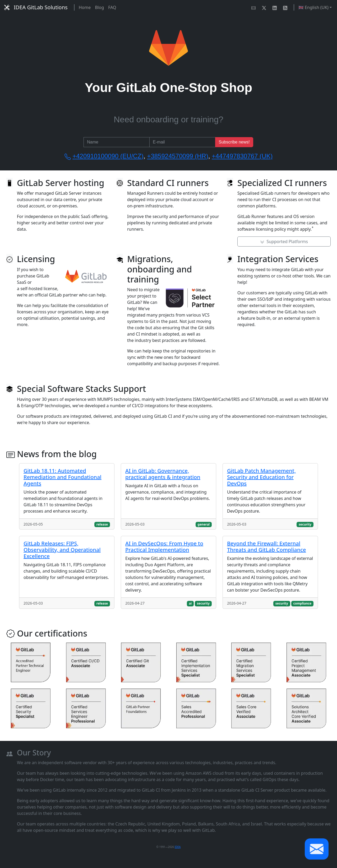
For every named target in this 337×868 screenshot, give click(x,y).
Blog (99, 7)
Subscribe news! (234, 142)
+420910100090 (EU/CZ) (108, 156)
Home (85, 7)
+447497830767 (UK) (242, 156)
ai (190, 603)
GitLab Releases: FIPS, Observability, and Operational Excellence (62, 550)
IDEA (178, 847)
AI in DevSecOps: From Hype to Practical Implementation (164, 547)
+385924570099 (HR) (178, 156)
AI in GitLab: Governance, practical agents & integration (163, 474)
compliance (303, 603)
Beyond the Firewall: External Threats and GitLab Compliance (267, 547)
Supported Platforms (284, 242)
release (102, 524)
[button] (317, 849)
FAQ (112, 7)
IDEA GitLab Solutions (36, 7)
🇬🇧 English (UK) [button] (313, 7)
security (305, 524)
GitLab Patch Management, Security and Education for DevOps (261, 477)
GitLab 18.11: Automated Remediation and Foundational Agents (63, 477)
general (204, 524)
